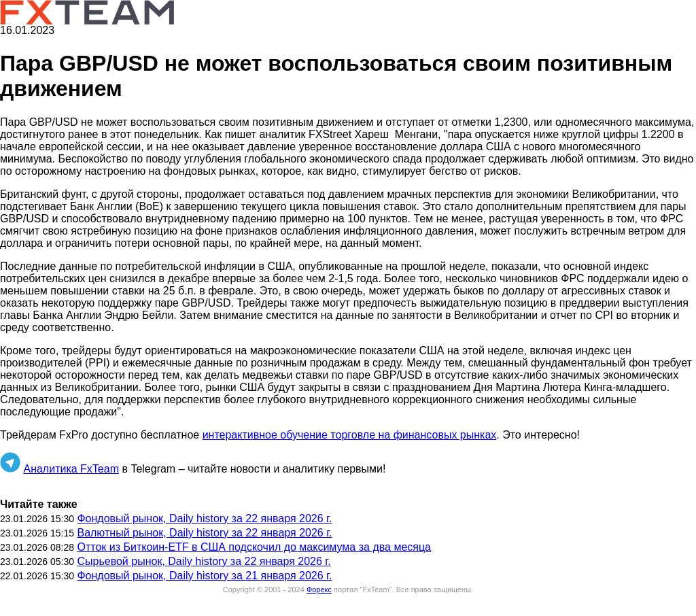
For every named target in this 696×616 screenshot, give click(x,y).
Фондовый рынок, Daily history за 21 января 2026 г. (204, 576)
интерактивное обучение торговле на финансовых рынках (350, 435)
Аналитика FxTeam (71, 469)
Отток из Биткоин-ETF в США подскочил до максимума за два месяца (254, 547)
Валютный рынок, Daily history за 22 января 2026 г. (204, 533)
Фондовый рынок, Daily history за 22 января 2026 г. (204, 518)
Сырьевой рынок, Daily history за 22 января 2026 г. (204, 561)
